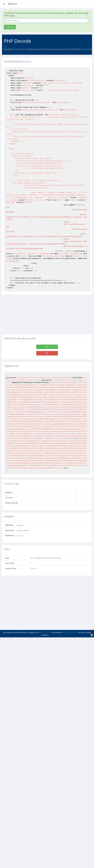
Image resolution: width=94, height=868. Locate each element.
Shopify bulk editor (70, 632)
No (47, 353)
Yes (47, 347)
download (27, 62)
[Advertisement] (24, 316)
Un (13, 4)
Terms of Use (45, 632)
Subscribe (10, 27)
